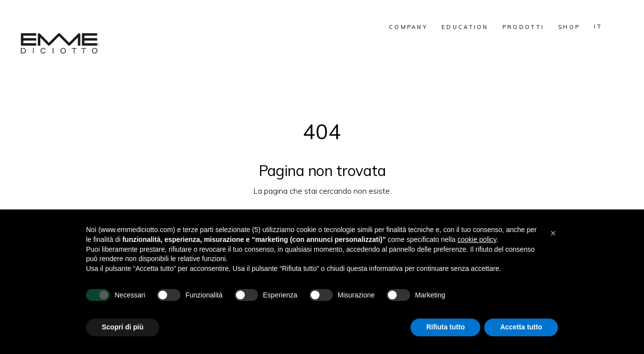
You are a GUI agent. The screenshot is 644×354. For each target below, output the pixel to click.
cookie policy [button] (477, 239)
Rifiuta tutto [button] (446, 327)
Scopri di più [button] (123, 327)
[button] (553, 233)
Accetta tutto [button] (521, 327)
